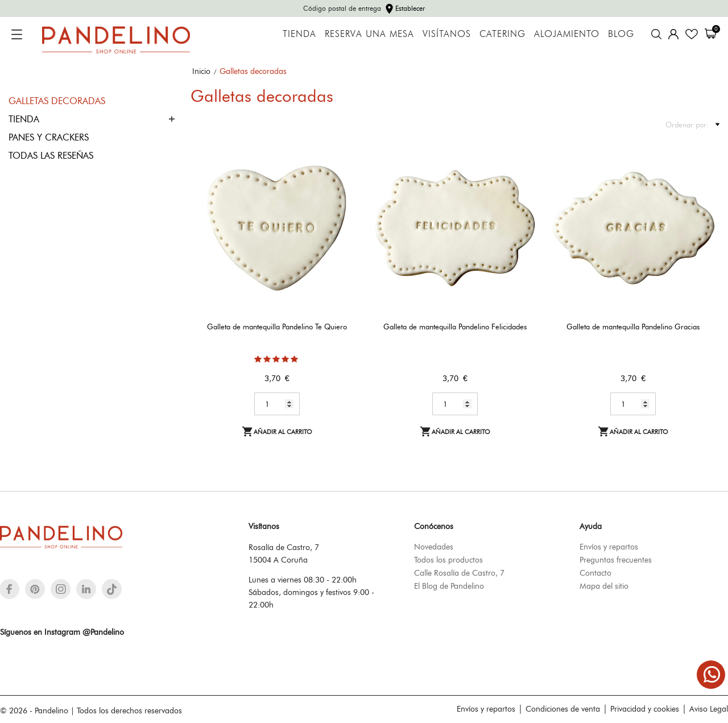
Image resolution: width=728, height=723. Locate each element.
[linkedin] (86, 589)
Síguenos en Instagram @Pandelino (62, 632)
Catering (502, 34)
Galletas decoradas (57, 101)
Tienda (299, 34)
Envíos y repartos (609, 547)
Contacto (595, 573)
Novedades (434, 547)
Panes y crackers (49, 137)
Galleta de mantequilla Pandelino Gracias (633, 327)
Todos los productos (448, 560)
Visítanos (447, 34)
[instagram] (61, 589)
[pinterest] (35, 589)
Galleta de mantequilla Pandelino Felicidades (455, 327)
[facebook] (9, 589)
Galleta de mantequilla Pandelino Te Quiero (277, 327)
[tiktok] (112, 589)
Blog (621, 34)
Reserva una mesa (369, 34)
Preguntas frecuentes (616, 560)
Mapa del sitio (604, 586)
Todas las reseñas (51, 156)
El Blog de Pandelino (449, 586)
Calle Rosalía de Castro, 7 (459, 573)
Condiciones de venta (563, 709)
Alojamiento (567, 34)
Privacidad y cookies (645, 709)
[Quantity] (277, 404)
